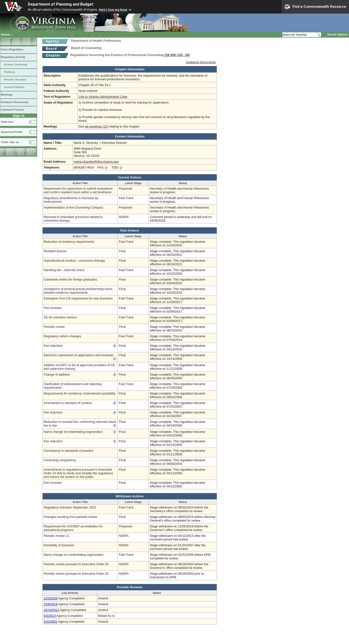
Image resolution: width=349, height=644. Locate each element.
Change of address (57, 374)
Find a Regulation (12, 49)
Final (122, 251)
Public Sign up (10, 142)
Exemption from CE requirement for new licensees (78, 298)
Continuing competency (60, 460)
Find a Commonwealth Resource (315, 7)
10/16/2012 (51, 610)
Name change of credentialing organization (73, 432)
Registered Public (12, 132)
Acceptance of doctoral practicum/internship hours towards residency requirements (78, 291)
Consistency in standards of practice (69, 451)
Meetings (7, 95)
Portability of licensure (59, 545)
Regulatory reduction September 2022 (70, 507)
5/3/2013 (50, 616)
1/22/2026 (51, 598)
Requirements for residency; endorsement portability (80, 393)
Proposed (125, 189)
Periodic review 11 (56, 536)
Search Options (337, 34)
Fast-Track (126, 198)
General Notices (14, 87)
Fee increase (53, 308)
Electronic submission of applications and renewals (79, 355)
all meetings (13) (96, 126)
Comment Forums (12, 110)
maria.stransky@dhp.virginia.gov (96, 162)
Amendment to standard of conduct (68, 403)
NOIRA (124, 217)
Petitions (10, 72)
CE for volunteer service (60, 317)
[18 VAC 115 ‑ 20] (177, 55)
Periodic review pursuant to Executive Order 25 (76, 564)
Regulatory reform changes (62, 336)
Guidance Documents (15, 102)
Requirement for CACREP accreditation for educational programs (73, 528)
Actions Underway (16, 64)
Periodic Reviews (15, 80)
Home (5, 35)
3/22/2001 (51, 622)
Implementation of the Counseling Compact (73, 207)
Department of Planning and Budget (61, 4)
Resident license (55, 251)
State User (7, 122)
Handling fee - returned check (64, 270)
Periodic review (54, 327)
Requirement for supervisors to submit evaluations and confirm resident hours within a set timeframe (78, 190)
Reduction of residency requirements (69, 242)
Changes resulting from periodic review (70, 517)
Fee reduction (53, 346)
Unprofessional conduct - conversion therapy (74, 261)
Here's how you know (113, 10)
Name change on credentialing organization (74, 555)
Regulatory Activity (13, 57)
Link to (103, 97)
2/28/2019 (51, 604)
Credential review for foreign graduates (70, 279)
